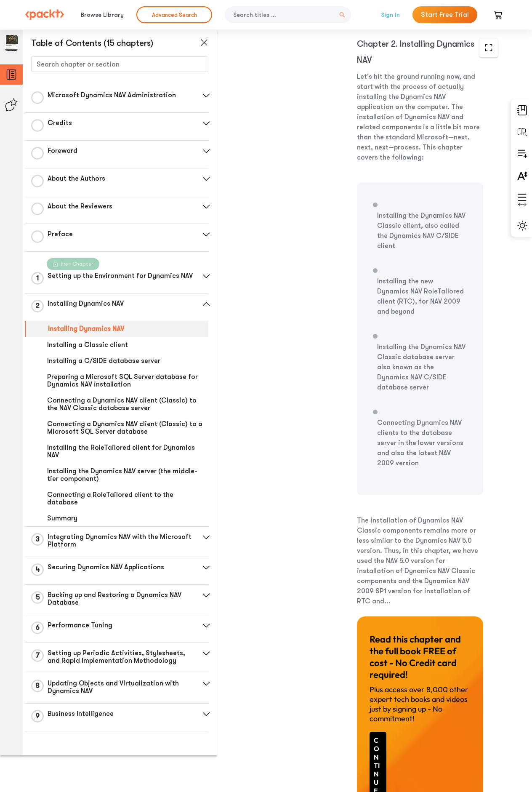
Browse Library (102, 15)
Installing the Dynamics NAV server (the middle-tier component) (122, 477)
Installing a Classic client (88, 347)
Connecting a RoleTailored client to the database (110, 501)
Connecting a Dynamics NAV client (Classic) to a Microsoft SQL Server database (122, 430)
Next (448, 729)
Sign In (390, 15)
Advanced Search (174, 15)
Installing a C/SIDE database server (104, 363)
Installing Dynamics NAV (86, 331)
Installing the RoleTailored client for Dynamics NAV (121, 454)
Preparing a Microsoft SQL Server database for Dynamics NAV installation (122, 383)
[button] (200, 96)
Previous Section (275, 729)
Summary (62, 521)
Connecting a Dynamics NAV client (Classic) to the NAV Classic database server (122, 407)
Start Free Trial (445, 15)
